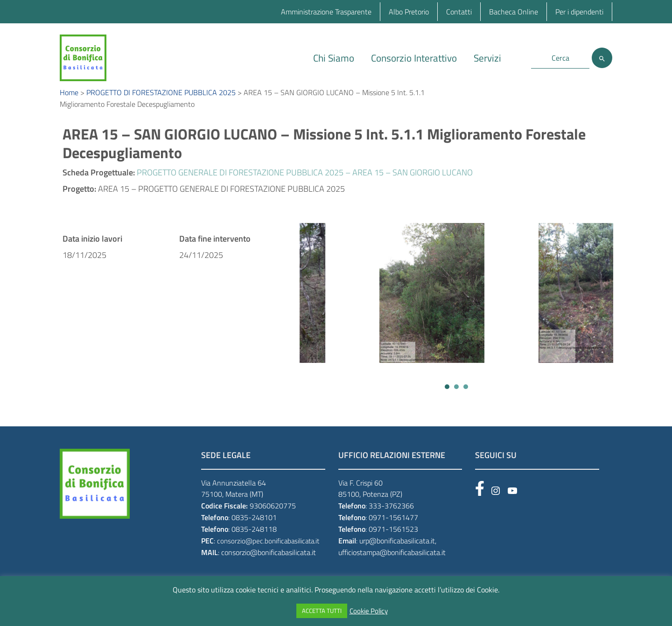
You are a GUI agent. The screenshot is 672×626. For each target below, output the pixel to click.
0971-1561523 (393, 539)
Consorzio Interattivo (414, 58)
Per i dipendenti (579, 12)
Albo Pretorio (409, 12)
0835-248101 (254, 528)
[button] (447, 397)
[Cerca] (602, 58)
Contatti (459, 12)
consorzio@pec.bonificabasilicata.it (268, 551)
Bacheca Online (514, 12)
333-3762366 (391, 516)
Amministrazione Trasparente (326, 12)
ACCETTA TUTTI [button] (322, 611)
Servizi (487, 58)
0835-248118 (254, 539)
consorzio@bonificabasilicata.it (269, 563)
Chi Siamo (334, 58)
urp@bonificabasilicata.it (397, 551)
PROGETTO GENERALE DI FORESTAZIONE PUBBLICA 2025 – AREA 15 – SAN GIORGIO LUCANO (305, 183)
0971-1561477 (393, 528)
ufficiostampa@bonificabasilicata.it (392, 563)
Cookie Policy (369, 611)
